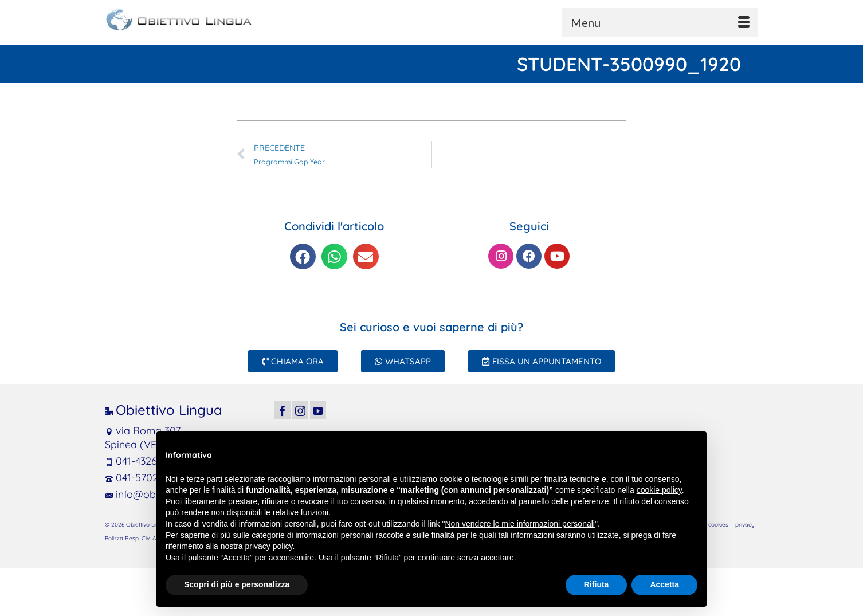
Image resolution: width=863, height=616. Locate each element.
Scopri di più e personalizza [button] (237, 584)
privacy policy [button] (269, 546)
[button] (303, 256)
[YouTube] (318, 410)
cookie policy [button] (659, 490)
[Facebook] (283, 410)
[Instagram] (300, 410)
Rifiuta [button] (597, 584)
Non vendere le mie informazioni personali (519, 524)
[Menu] (660, 22)
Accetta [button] (664, 584)
